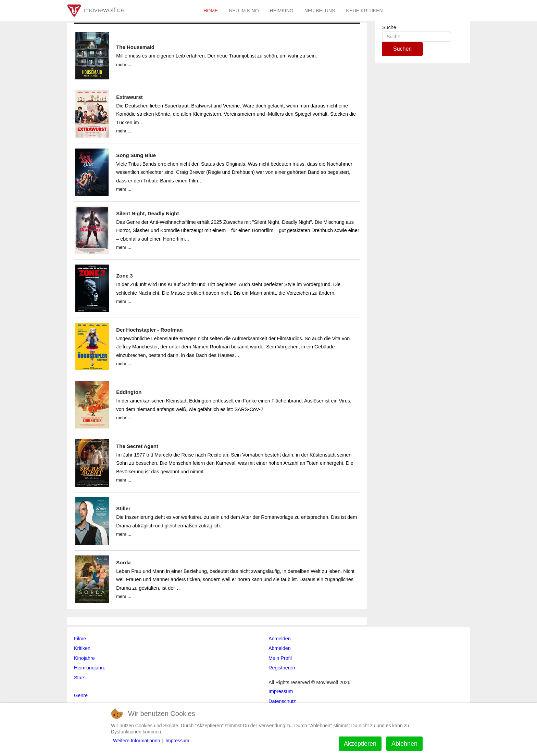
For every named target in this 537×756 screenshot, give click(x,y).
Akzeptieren (360, 744)
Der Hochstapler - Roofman (149, 330)
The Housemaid (135, 47)
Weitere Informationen (136, 741)
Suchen (402, 49)
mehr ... (124, 65)
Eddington (129, 392)
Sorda (123, 562)
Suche (389, 27)
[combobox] (417, 36)
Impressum (177, 741)
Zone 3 (124, 276)
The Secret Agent (137, 446)
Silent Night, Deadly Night (147, 213)
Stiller (123, 508)
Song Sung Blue (136, 155)
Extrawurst (129, 97)
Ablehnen (404, 744)
